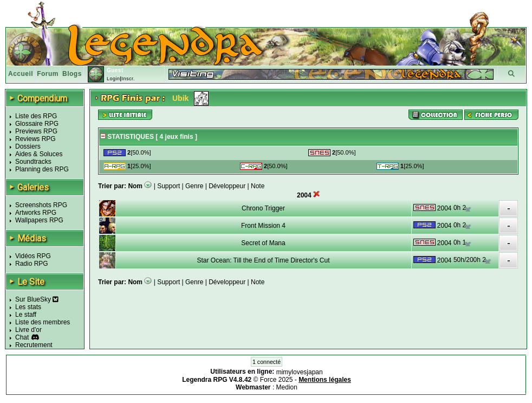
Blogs (72, 74)
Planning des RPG (42, 169)
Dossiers (28, 146)
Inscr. (128, 79)
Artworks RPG (36, 213)
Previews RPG (36, 131)
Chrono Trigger (263, 208)
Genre (194, 186)
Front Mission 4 (263, 226)
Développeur (227, 186)
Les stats (28, 307)
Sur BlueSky (37, 299)
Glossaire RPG (37, 124)
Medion (287, 387)
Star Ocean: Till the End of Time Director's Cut (263, 260)
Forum (48, 74)
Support (168, 186)
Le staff (26, 315)
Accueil (21, 74)
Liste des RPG (36, 116)
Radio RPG (32, 264)
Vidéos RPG (33, 256)
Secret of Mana (263, 243)
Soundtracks (33, 162)
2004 (445, 208)
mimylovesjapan (300, 372)
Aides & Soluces (39, 154)
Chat (22, 337)
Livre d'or (28, 330)
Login (113, 79)
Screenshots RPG (41, 205)
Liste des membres (43, 322)
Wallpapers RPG (39, 220)
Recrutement (34, 345)
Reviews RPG (35, 139)
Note (258, 186)
